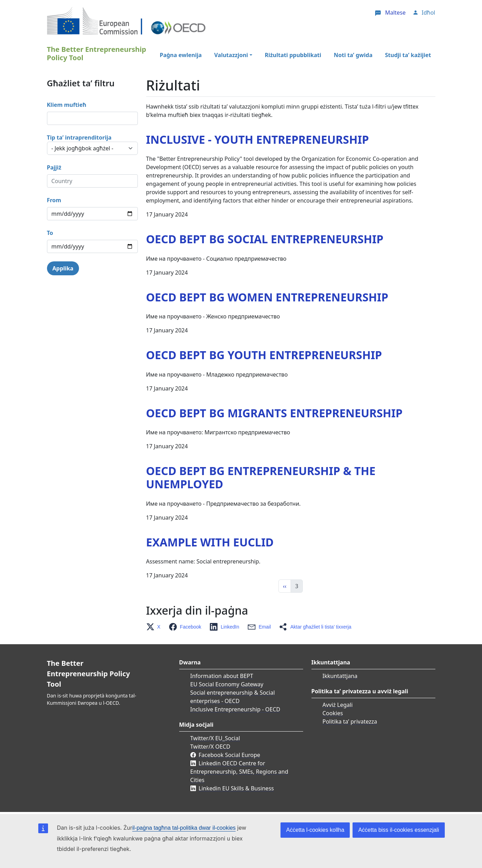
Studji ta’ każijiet (408, 55)
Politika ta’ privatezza (350, 721)
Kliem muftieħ (67, 105)
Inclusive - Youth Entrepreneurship (258, 139)
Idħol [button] (429, 13)
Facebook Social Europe (230, 755)
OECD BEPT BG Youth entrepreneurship (264, 355)
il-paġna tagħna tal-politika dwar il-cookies (184, 828)
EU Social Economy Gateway (227, 684)
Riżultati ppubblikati (293, 55)
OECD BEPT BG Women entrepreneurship (267, 297)
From (54, 200)
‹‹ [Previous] (285, 586)
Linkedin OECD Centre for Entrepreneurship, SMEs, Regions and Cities (239, 772)
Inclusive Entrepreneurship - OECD (235, 709)
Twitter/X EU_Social (215, 738)
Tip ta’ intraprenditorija (79, 137)
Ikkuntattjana (340, 676)
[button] (155, 627)
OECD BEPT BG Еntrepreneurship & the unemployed (261, 477)
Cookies (333, 713)
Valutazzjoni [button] (231, 55)
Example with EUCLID (210, 542)
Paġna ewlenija (181, 55)
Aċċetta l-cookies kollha (315, 830)
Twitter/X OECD (210, 747)
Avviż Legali (338, 705)
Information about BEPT (222, 676)
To (50, 233)
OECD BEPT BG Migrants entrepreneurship (274, 413)
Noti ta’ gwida (353, 55)
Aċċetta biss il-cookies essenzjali (398, 830)
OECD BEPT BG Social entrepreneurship (265, 239)
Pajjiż (54, 167)
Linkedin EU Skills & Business (236, 788)
